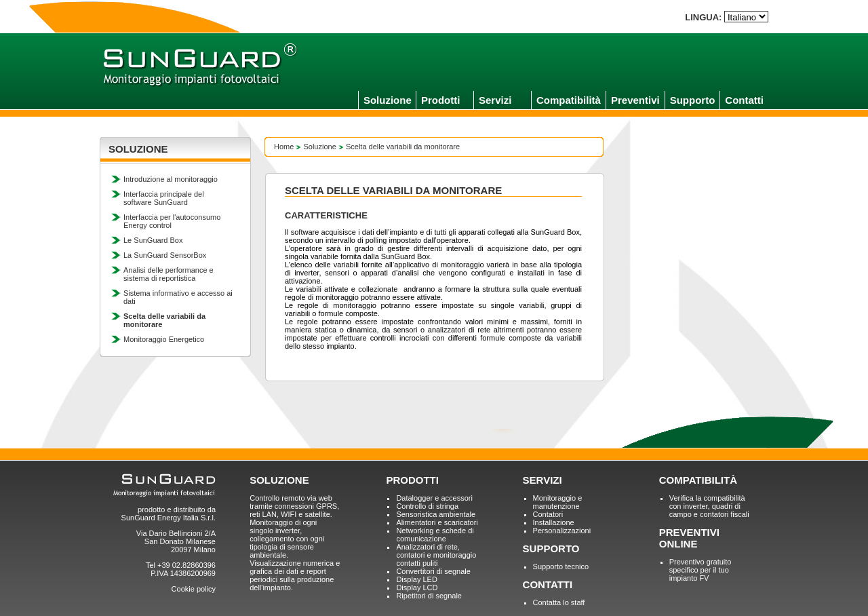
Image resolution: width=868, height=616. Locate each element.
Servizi (495, 100)
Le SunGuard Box (153, 240)
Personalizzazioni (562, 531)
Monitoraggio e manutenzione (558, 502)
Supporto (693, 100)
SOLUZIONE (279, 480)
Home (284, 147)
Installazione (554, 522)
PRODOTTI (412, 480)
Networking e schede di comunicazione (435, 535)
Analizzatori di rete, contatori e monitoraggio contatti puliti (436, 555)
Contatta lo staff (559, 602)
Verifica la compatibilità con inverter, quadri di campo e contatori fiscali (709, 506)
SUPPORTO (551, 548)
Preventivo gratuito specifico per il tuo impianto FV (701, 570)
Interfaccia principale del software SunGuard (164, 198)
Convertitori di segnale (433, 571)
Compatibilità (569, 100)
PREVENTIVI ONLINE (689, 538)
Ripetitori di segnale (429, 596)
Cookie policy (194, 589)
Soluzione (388, 100)
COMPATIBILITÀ (698, 480)
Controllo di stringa (427, 506)
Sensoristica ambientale (436, 514)
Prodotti (441, 100)
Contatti (744, 100)
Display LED (417, 579)
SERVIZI (542, 480)
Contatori (548, 514)
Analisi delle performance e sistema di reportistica (169, 274)
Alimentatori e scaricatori (437, 522)
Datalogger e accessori (434, 498)
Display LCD (417, 588)
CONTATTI (548, 584)
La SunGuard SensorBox (165, 255)
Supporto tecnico (561, 566)
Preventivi (635, 100)
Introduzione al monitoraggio (171, 179)
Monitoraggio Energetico (164, 339)
